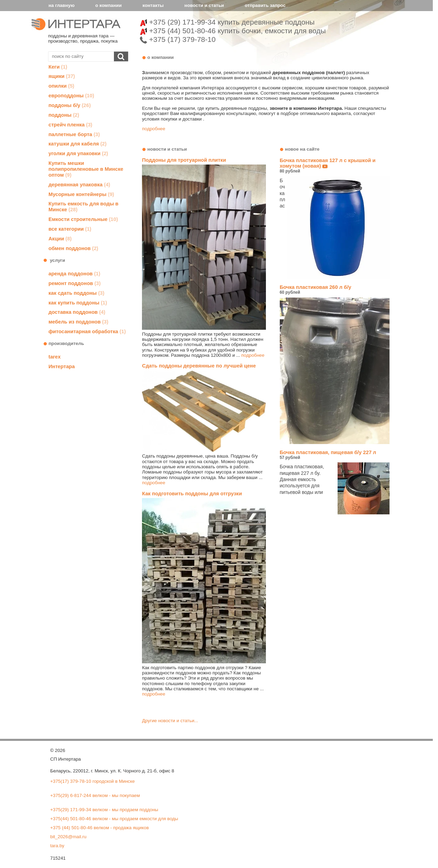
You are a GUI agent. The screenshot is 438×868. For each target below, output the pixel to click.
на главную (61, 5)
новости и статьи (204, 5)
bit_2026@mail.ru (68, 837)
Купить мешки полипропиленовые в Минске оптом (86, 169)
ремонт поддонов (75, 283)
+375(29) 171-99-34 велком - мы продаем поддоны (104, 810)
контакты (153, 5)
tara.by (57, 846)
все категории (70, 229)
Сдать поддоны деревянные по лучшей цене (199, 366)
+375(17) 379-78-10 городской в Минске (92, 781)
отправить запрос (265, 5)
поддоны (64, 115)
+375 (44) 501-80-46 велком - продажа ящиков (100, 828)
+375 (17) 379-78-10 (178, 39)
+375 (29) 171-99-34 (227, 22)
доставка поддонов (77, 312)
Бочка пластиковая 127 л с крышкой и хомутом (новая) (335, 166)
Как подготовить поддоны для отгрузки (192, 494)
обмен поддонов (73, 248)
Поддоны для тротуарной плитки (184, 160)
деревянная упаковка (79, 185)
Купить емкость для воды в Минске (83, 207)
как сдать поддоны (76, 293)
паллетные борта (74, 134)
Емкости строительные (83, 219)
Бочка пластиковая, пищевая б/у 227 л (335, 455)
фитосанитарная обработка (87, 331)
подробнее (154, 129)
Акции (60, 239)
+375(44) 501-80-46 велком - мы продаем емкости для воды (114, 819)
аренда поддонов (74, 274)
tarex (55, 357)
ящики (62, 76)
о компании (108, 5)
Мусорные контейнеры (81, 194)
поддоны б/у (70, 105)
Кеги (58, 67)
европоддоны (71, 96)
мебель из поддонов (78, 322)
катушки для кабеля (78, 144)
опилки (61, 86)
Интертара (62, 366)
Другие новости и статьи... (170, 721)
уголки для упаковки (78, 153)
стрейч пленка (70, 125)
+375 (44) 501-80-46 (233, 31)
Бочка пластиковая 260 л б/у (335, 290)
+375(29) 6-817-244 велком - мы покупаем (95, 795)
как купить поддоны (78, 303)
